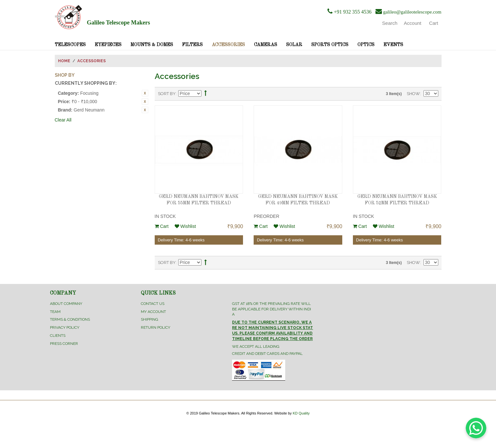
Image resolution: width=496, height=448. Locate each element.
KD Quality (301, 413)
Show (413, 94)
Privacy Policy (65, 327)
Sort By (167, 94)
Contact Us (153, 304)
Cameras (266, 45)
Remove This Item (145, 93)
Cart (162, 226)
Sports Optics (330, 45)
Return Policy (156, 327)
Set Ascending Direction (206, 94)
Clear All (63, 120)
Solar (294, 45)
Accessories (228, 45)
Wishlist (185, 226)
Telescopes (70, 45)
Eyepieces (108, 45)
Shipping (150, 319)
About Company (66, 304)
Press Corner (64, 344)
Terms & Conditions (70, 319)
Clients (58, 336)
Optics (366, 45)
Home (64, 61)
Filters (192, 45)
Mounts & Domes (152, 45)
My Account (153, 312)
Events (393, 45)
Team (55, 312)
